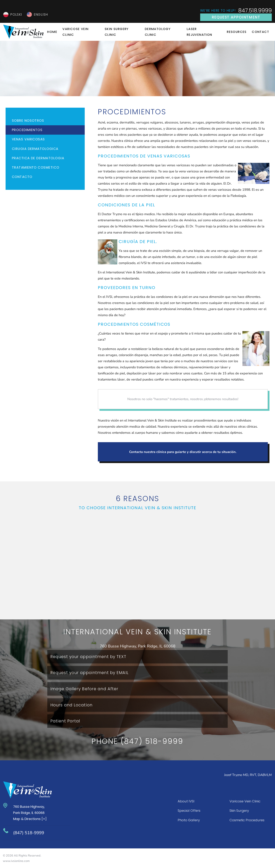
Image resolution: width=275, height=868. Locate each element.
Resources (237, 32)
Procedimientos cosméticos (134, 324)
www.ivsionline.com (16, 861)
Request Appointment (236, 17)
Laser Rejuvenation (199, 32)
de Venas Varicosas (165, 156)
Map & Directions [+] (30, 819)
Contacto (22, 177)
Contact (260, 32)
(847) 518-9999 (29, 833)
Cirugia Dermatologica (35, 149)
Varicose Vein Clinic (75, 32)
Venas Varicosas (28, 139)
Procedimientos (27, 130)
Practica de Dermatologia (38, 158)
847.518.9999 (255, 11)
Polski (16, 15)
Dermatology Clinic (158, 32)
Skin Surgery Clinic (117, 32)
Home (52, 32)
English (41, 15)
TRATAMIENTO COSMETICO (36, 167)
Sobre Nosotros (28, 121)
